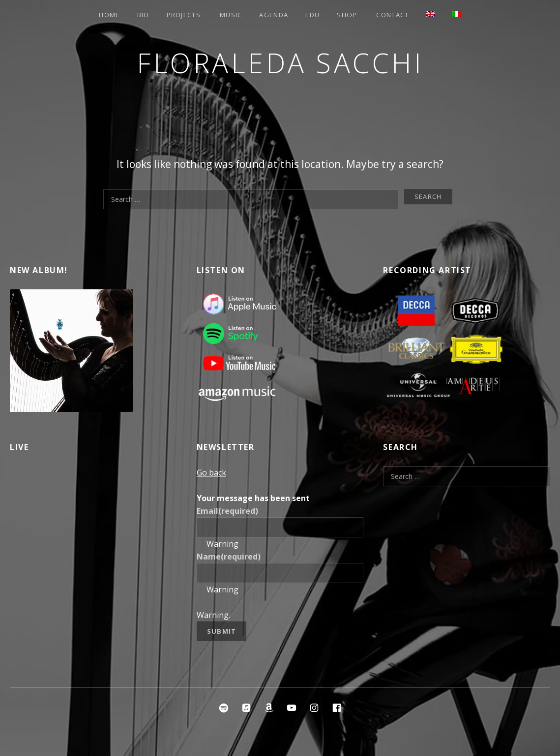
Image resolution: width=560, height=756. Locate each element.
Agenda (274, 15)
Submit (222, 631)
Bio (143, 15)
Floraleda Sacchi (280, 63)
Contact (392, 15)
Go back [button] (211, 473)
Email (227, 511)
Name (229, 557)
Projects (184, 15)
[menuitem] (431, 14)
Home (109, 15)
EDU (312, 15)
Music (231, 15)
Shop (347, 15)
